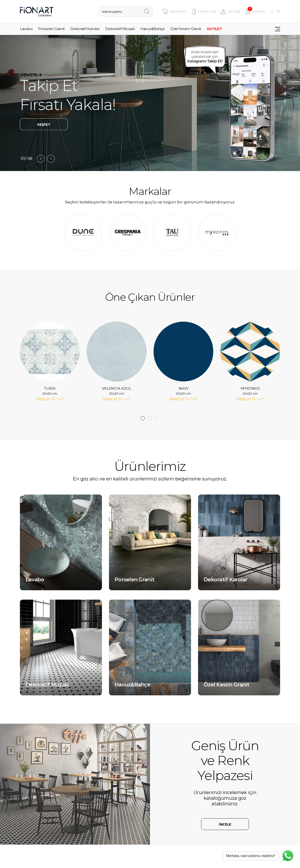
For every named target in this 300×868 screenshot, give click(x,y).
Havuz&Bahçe (153, 29)
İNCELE (225, 824)
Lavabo (26, 29)
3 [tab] (157, 418)
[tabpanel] (50, 368)
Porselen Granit (51, 29)
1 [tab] (143, 418)
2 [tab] (150, 418)
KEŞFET (44, 125)
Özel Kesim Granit (186, 29)
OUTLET (214, 29)
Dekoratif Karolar (85, 29)
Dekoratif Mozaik (120, 29)
